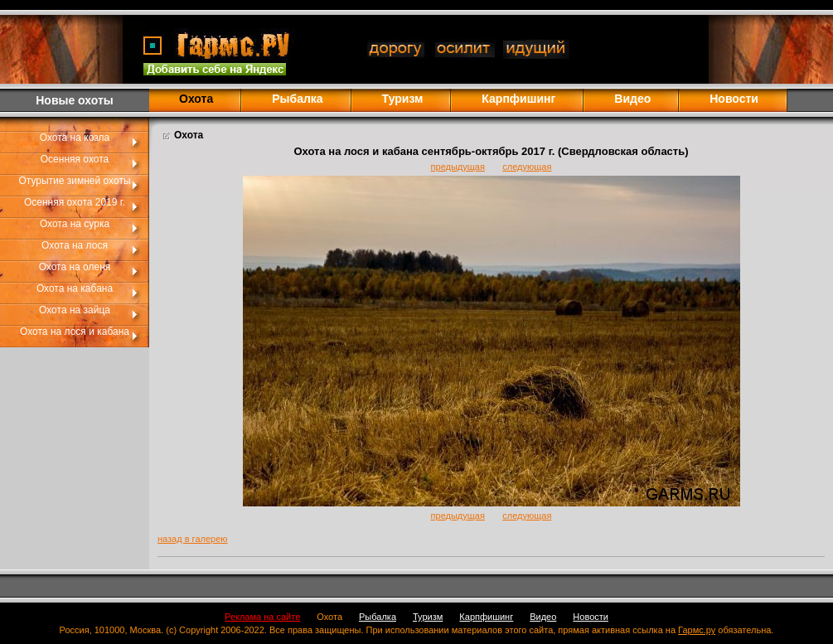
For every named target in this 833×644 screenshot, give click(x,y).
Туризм (403, 99)
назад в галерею (193, 539)
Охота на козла (75, 138)
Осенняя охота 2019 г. (75, 202)
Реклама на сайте (262, 617)
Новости (734, 99)
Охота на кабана (75, 288)
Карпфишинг (518, 99)
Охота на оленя (75, 267)
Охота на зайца (75, 310)
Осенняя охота (75, 159)
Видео (632, 99)
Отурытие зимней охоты (74, 181)
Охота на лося (75, 245)
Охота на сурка (75, 224)
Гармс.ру (697, 630)
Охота (329, 617)
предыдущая (458, 167)
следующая (527, 167)
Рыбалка (297, 99)
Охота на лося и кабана (75, 332)
